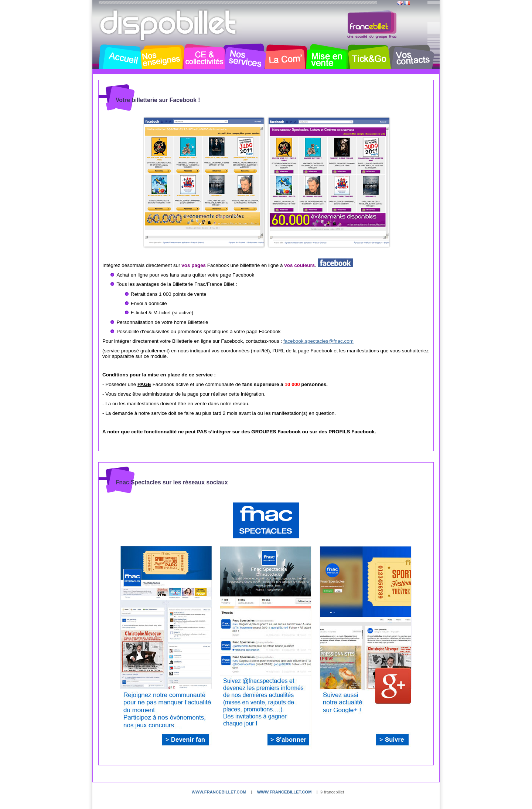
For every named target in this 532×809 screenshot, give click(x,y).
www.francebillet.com (219, 792)
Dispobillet (169, 25)
